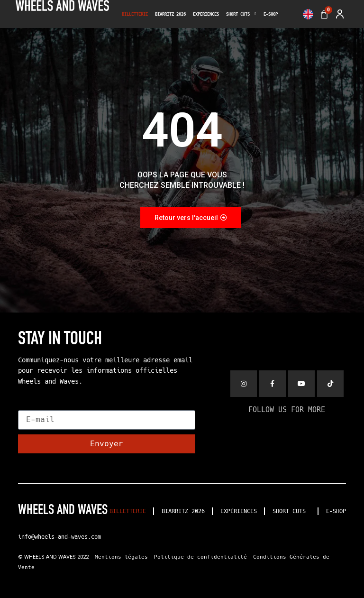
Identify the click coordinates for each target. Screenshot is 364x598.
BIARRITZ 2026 (170, 14)
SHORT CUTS (241, 14)
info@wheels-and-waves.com (59, 537)
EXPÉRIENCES (206, 14)
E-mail (32, 406)
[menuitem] (308, 14)
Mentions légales (121, 557)
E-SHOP (271, 14)
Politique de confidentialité (200, 557)
